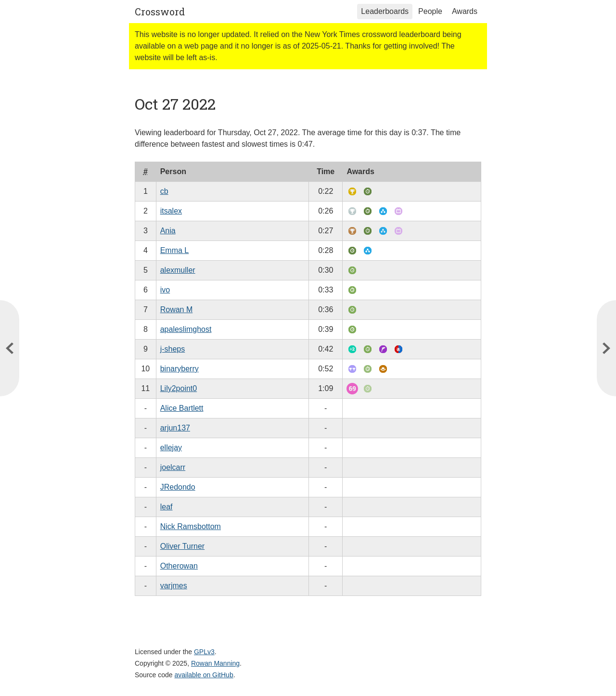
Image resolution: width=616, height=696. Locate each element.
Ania (168, 231)
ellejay (171, 448)
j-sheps (173, 349)
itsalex (171, 211)
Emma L (175, 250)
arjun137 (175, 428)
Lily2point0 (179, 388)
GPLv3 (204, 652)
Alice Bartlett (182, 408)
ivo (165, 290)
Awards (465, 11)
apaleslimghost (186, 329)
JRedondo (178, 487)
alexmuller (178, 270)
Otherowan (179, 566)
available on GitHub (204, 675)
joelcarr (173, 467)
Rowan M (177, 310)
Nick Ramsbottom (191, 526)
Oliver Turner (182, 546)
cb (164, 191)
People (430, 11)
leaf (167, 507)
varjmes (174, 586)
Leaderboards (385, 11)
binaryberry (180, 369)
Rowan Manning (215, 663)
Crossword (160, 12)
